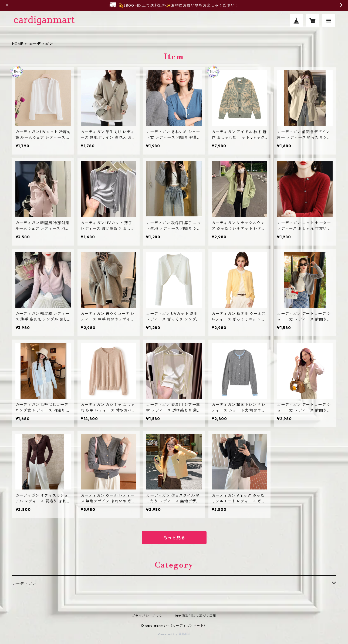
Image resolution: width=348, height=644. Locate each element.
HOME (18, 44)
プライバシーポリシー (149, 616)
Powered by (174, 634)
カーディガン (24, 584)
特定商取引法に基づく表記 (196, 616)
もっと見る (174, 538)
